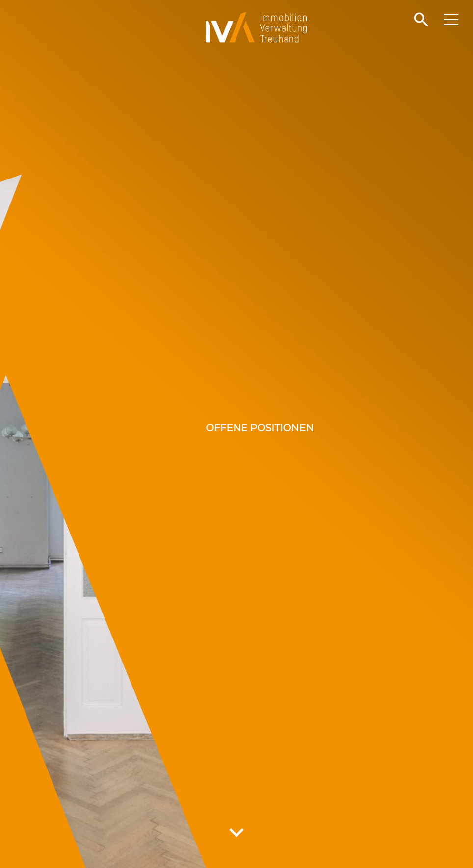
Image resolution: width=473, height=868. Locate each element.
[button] (420, 20)
